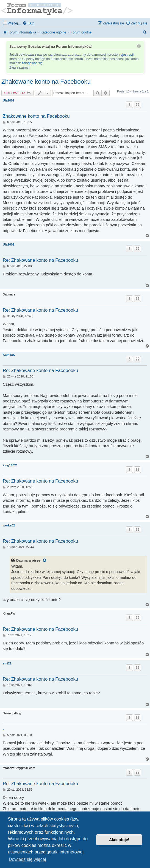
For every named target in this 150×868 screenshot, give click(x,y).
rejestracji (126, 55)
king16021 (10, 465)
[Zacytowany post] (45, 560)
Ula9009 (9, 100)
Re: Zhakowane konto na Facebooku (40, 260)
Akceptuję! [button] (119, 840)
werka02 (9, 525)
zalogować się (32, 63)
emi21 (7, 663)
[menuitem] (28, 23)
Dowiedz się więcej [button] (27, 859)
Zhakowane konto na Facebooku (46, 82)
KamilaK (9, 355)
